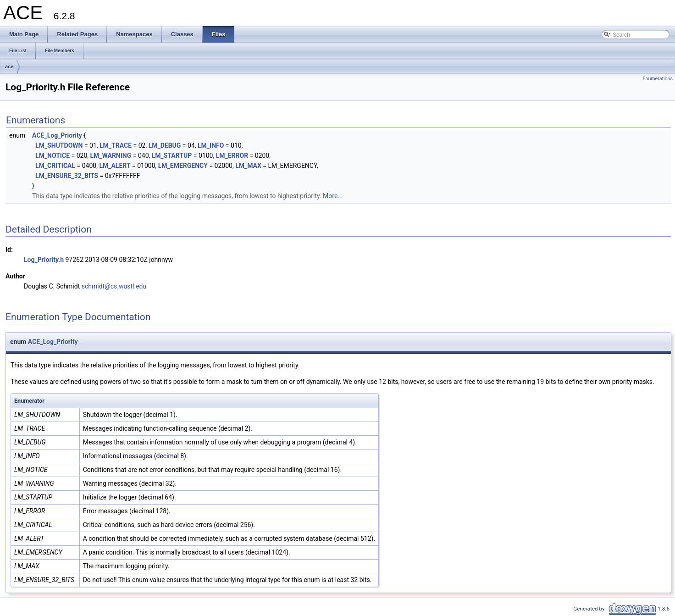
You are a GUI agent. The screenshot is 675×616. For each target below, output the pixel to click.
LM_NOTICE (53, 155)
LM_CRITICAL (55, 166)
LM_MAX (248, 166)
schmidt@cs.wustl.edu (114, 286)
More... (333, 196)
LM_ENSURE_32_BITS (67, 176)
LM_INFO (211, 145)
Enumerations (658, 79)
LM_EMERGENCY (183, 166)
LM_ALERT (115, 166)
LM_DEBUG (165, 145)
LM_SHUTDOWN (59, 145)
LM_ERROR (232, 155)
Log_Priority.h (44, 260)
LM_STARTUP (172, 155)
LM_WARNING (111, 155)
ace (9, 67)
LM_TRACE (116, 145)
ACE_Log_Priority (57, 135)
